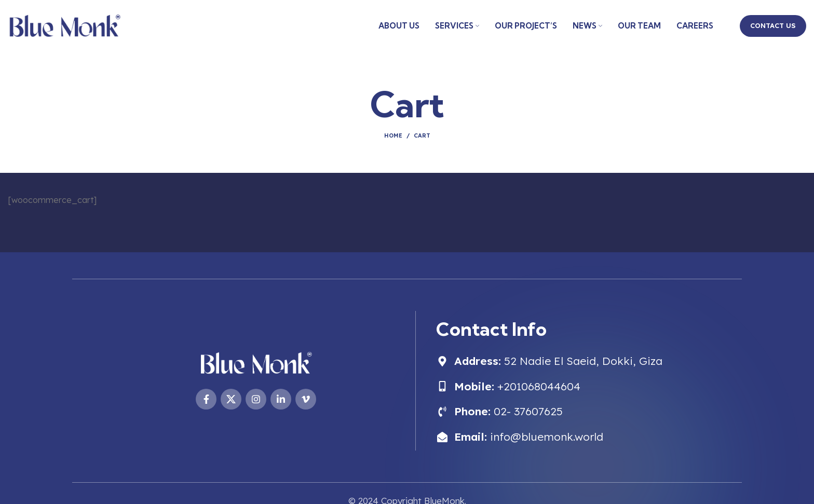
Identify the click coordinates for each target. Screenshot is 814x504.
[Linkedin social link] (281, 399)
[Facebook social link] (206, 399)
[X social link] (231, 399)
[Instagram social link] (256, 399)
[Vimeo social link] (306, 399)
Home (393, 135)
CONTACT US (773, 25)
